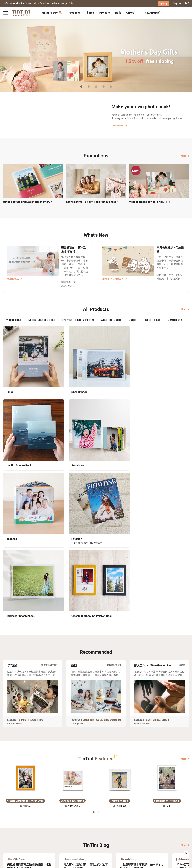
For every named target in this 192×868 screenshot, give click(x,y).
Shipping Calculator (31, 832)
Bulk (118, 12)
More (185, 155)
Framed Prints (36, 537)
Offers (130, 12)
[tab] (74, 13)
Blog (69, 837)
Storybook (88, 537)
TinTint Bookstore (91, 832)
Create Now (119, 125)
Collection (9, 832)
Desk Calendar (142, 541)
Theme (89, 12)
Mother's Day (52, 13)
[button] (25, 596)
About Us (72, 832)
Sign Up (163, 3)
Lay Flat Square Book (158, 537)
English (183, 863)
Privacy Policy (54, 842)
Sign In (177, 3)
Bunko (22, 537)
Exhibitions (9, 837)
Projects (105, 12)
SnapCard (78, 541)
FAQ (187, 3)
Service (50, 837)
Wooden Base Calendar (109, 537)
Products (74, 12)
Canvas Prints (15, 541)
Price (22, 837)
